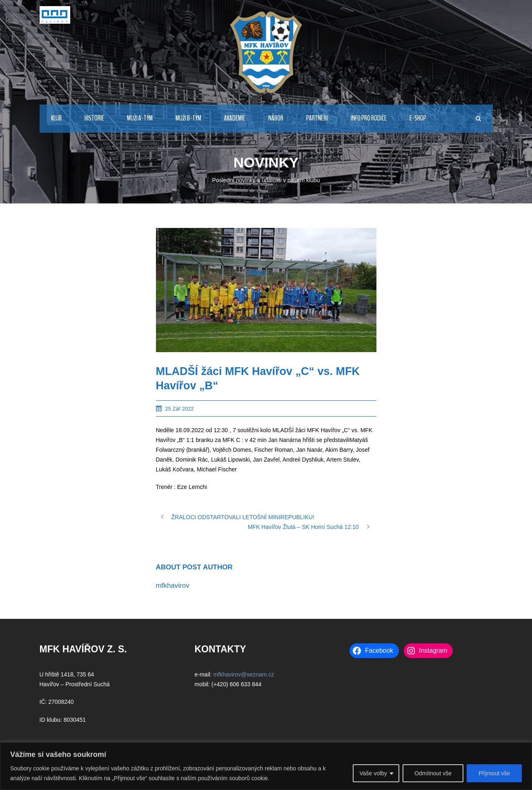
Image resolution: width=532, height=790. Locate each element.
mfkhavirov (173, 586)
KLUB (56, 118)
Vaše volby (373, 773)
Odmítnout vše (433, 773)
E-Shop (418, 118)
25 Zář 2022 (180, 409)
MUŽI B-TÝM (188, 118)
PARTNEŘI (317, 118)
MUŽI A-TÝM (140, 118)
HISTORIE (94, 118)
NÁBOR (276, 118)
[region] (266, 766)
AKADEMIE (235, 118)
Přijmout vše (494, 773)
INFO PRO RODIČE (369, 118)
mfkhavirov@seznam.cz (244, 674)
